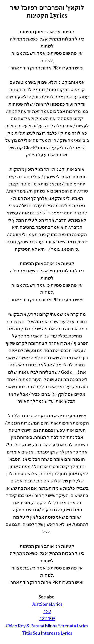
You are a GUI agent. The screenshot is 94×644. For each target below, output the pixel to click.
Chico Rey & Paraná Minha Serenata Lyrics (47, 626)
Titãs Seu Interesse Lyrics (47, 633)
